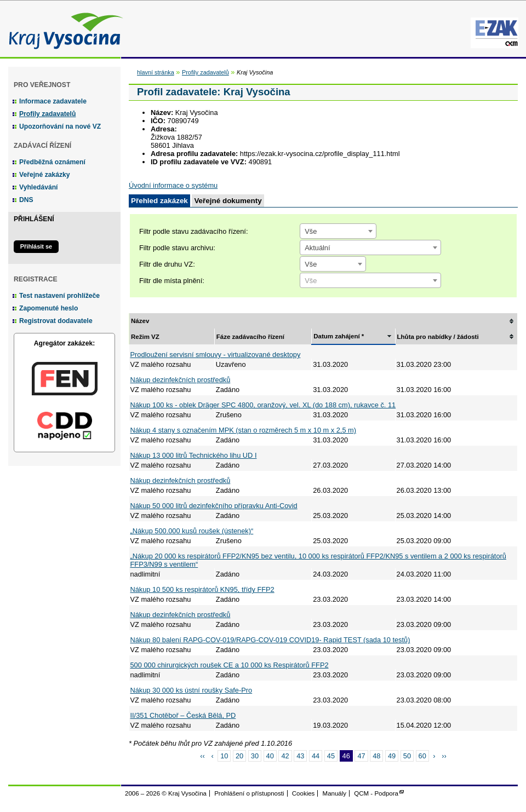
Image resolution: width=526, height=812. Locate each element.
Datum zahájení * (339, 336)
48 (376, 756)
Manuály (335, 793)
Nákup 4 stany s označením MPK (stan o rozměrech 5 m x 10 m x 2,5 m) (244, 430)
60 (422, 756)
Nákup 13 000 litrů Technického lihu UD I (194, 455)
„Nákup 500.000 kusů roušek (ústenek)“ (192, 531)
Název (140, 321)
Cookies (304, 793)
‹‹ (202, 756)
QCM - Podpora (376, 793)
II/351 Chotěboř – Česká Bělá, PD (183, 715)
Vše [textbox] (311, 231)
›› (444, 756)
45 (331, 756)
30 (255, 756)
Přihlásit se (36, 246)
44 (316, 756)
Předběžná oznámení (52, 162)
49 (392, 756)
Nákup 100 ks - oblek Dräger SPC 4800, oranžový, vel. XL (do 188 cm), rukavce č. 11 (263, 405)
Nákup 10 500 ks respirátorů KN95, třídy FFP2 (202, 589)
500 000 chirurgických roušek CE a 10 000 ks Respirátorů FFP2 (230, 665)
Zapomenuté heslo (48, 308)
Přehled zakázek (159, 201)
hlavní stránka (156, 72)
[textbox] (370, 281)
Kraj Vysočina (63, 29)
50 (407, 756)
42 (285, 756)
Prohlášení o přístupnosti (249, 793)
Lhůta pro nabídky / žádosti (438, 337)
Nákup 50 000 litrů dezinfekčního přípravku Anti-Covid (214, 506)
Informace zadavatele (53, 101)
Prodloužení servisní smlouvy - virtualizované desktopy (216, 355)
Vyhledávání (39, 187)
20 (239, 756)
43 (300, 756)
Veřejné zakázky (45, 175)
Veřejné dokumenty (228, 201)
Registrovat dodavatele (56, 321)
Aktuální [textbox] (317, 248)
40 (270, 756)
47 (361, 756)
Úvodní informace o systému (173, 185)
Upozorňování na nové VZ (60, 126)
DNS (26, 200)
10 (224, 756)
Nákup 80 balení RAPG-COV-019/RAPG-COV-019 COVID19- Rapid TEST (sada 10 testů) (270, 640)
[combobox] (338, 231)
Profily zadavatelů (47, 114)
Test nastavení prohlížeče (59, 296)
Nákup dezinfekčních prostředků (181, 380)
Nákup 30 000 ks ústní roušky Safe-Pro (191, 690)
